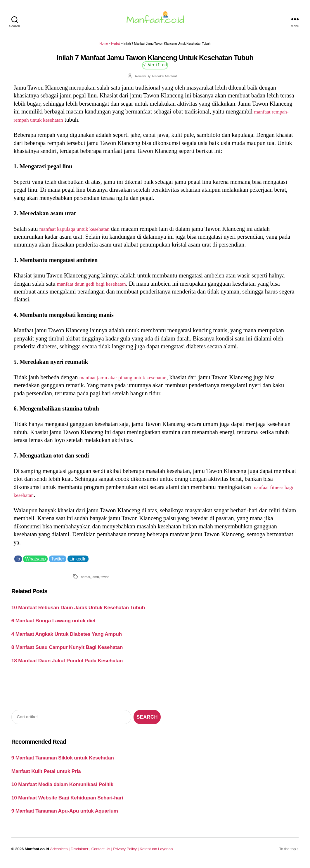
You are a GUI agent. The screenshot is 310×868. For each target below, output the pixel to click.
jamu (95, 580)
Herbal (116, 47)
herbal (85, 580)
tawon (105, 580)
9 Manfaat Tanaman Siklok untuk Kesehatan (63, 761)
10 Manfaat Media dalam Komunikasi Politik (62, 788)
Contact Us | (102, 852)
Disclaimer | (81, 852)
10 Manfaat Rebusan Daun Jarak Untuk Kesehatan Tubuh (78, 611)
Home (104, 47)
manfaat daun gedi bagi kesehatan (97, 287)
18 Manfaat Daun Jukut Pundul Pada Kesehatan (67, 664)
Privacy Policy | (126, 852)
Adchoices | (60, 852)
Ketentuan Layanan (156, 852)
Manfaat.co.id (37, 852)
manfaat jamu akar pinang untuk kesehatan (130, 381)
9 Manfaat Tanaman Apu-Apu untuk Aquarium (65, 814)
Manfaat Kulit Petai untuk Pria (46, 775)
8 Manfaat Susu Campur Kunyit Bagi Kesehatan (67, 651)
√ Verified (155, 68)
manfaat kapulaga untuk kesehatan (80, 232)
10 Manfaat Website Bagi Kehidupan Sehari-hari (67, 801)
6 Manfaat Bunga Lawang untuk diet (53, 624)
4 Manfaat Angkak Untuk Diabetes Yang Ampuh (67, 638)
